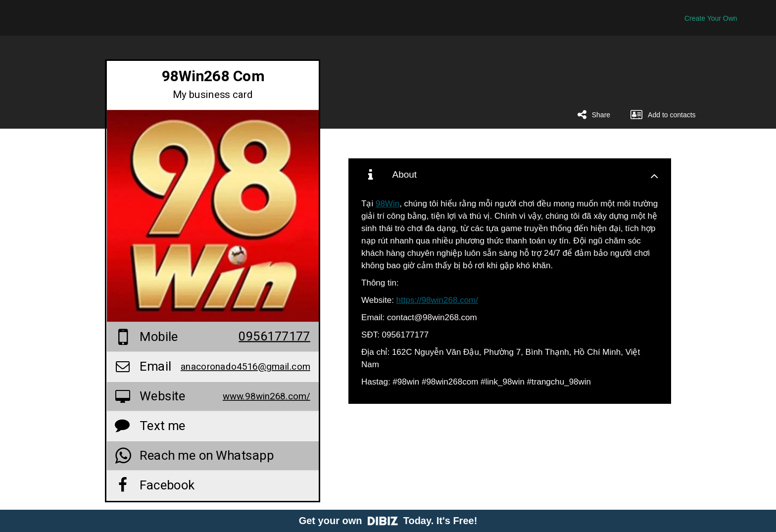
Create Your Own (711, 18)
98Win (388, 204)
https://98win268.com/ (437, 300)
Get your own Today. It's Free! (388, 521)
